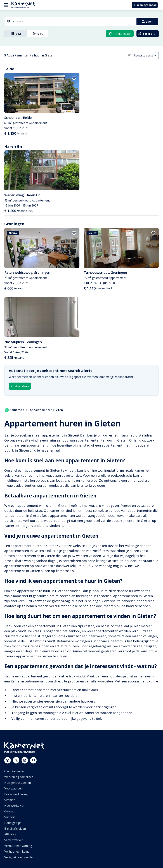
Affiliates (10, 834)
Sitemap (10, 800)
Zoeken (147, 22)
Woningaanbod (145, 5)
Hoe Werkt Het (14, 806)
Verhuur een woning (18, 846)
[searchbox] (74, 22)
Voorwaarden (13, 788)
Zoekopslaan (20, 386)
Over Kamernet (15, 771)
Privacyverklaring (16, 794)
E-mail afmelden (15, 829)
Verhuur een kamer (17, 852)
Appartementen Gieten (46, 410)
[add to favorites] (74, 78)
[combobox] (68, 22)
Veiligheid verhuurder (19, 857)
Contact (10, 811)
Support (10, 817)
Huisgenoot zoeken (18, 783)
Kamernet (14, 410)
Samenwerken (14, 840)
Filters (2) (147, 34)
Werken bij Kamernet (19, 777)
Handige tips (13, 823)
